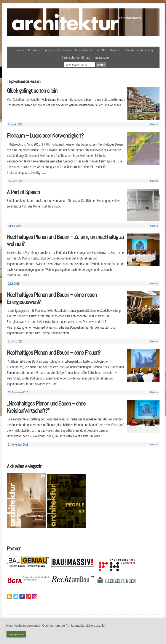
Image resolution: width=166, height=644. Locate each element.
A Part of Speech (23, 192)
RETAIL (101, 50)
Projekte (34, 50)
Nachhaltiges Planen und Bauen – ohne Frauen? (54, 353)
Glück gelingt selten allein (32, 91)
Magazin (115, 50)
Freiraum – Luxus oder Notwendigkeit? (45, 135)
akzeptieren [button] (16, 634)
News (20, 50)
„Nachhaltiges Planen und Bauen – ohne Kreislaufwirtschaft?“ (46, 407)
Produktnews (84, 50)
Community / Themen (57, 50)
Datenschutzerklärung (76, 58)
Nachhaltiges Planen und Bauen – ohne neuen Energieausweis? (52, 298)
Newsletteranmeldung (139, 50)
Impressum (102, 58)
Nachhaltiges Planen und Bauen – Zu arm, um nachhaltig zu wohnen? (65, 240)
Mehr (153, 124)
